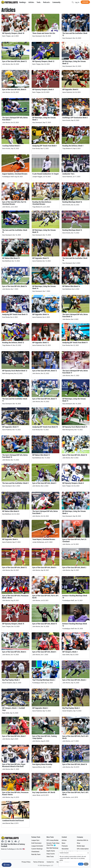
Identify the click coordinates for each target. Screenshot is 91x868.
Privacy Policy (26, 862)
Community (57, 2)
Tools (39, 2)
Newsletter (65, 849)
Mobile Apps (81, 846)
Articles (32, 2)
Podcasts (47, 2)
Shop (78, 843)
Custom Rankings (37, 849)
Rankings (23, 2)
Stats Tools (50, 857)
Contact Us (50, 862)
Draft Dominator (36, 843)
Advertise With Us (82, 840)
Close (86, 864)
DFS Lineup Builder (53, 840)
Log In (77, 2)
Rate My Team (36, 854)
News (64, 843)
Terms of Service (39, 862)
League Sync (35, 840)
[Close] (88, 853)
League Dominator (37, 846)
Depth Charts (51, 851)
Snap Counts (51, 854)
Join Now (85, 2)
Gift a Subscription (83, 849)
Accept (81, 864)
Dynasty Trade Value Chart (53, 844)
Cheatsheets (35, 852)
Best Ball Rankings (52, 848)
